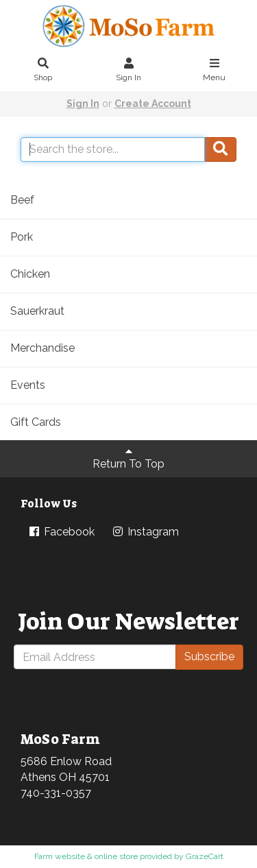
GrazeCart (205, 856)
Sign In (129, 71)
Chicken (30, 274)
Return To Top (128, 458)
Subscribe (209, 656)
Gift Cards (36, 422)
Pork (22, 237)
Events (28, 385)
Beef (22, 200)
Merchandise (42, 348)
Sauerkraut (37, 311)
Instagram (145, 532)
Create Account (153, 104)
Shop (43, 71)
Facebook (61, 532)
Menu (215, 71)
